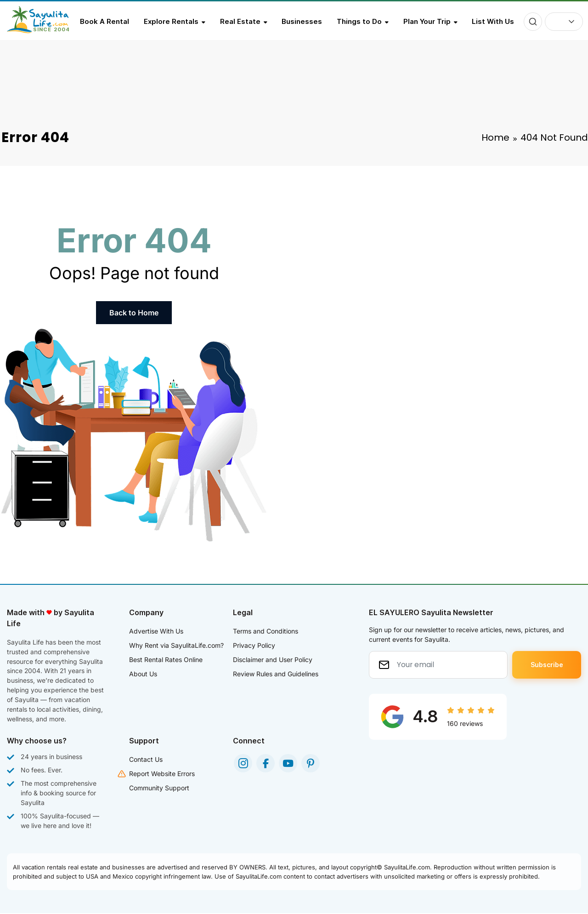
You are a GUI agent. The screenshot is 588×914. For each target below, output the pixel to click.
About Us (143, 674)
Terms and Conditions (266, 631)
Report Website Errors (162, 775)
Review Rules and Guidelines (276, 674)
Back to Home (134, 313)
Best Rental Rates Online (166, 660)
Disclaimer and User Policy (273, 660)
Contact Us (146, 760)
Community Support (159, 789)
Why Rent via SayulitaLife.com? (176, 645)
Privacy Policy (254, 645)
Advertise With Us (156, 631)
